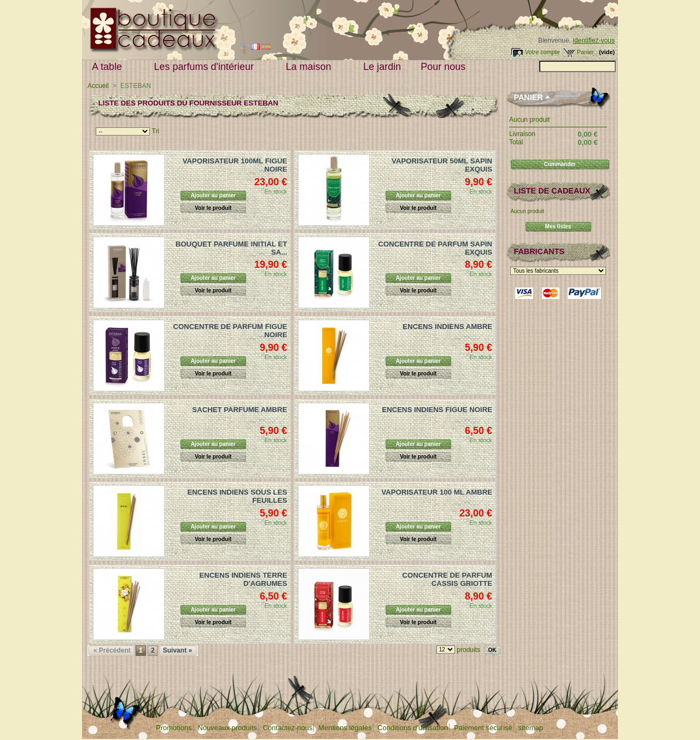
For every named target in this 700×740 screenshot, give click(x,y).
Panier (528, 97)
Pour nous (445, 67)
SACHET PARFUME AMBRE (240, 410)
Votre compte (542, 52)
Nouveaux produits (227, 728)
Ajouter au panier (213, 195)
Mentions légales (345, 728)
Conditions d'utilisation (413, 728)
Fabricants (539, 251)
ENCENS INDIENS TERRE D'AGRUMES (243, 579)
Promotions (174, 728)
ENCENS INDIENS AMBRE (447, 327)
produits (468, 650)
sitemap (530, 728)
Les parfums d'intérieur (207, 67)
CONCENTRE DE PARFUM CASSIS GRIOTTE (447, 579)
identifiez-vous (594, 40)
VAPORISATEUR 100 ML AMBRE (437, 492)
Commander (559, 164)
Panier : (587, 52)
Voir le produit (213, 208)
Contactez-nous (287, 728)
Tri (156, 131)
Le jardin (382, 67)
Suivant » (177, 650)
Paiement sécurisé (483, 728)
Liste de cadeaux (552, 191)
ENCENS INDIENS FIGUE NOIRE (437, 410)
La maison (311, 67)
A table (109, 67)
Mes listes (558, 227)
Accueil (98, 86)
